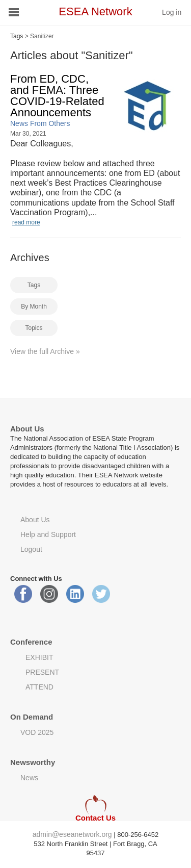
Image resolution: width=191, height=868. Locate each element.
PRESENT (42, 672)
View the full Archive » (45, 351)
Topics (34, 328)
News (29, 778)
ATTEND (39, 687)
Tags (17, 36)
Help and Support (48, 534)
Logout (31, 549)
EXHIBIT (39, 657)
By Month (34, 307)
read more (26, 222)
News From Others (40, 123)
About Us (35, 520)
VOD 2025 (37, 732)
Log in (172, 12)
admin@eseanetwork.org (72, 834)
